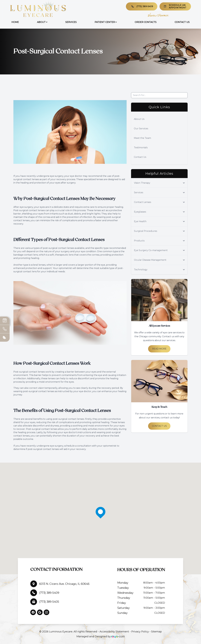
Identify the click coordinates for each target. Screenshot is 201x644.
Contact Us (182, 22)
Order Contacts (146, 22)
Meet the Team (142, 138)
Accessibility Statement (114, 632)
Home (15, 22)
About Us (139, 119)
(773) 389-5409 (145, 6)
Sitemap (156, 632)
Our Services (141, 129)
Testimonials (141, 148)
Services (71, 22)
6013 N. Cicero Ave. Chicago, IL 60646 (64, 584)
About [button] (42, 22)
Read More (159, 349)
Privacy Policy (140, 632)
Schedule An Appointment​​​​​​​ (178, 6)
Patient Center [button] (106, 22)
